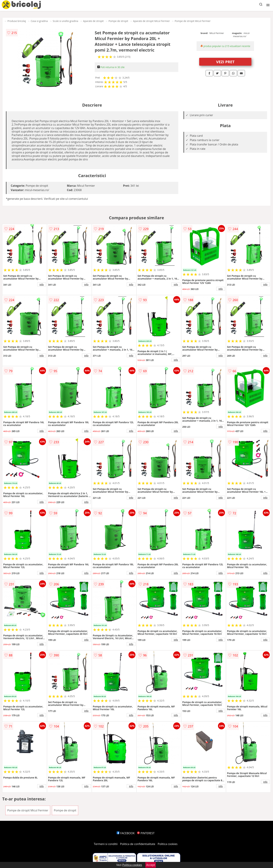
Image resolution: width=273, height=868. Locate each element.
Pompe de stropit (118, 21)
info (42, 284)
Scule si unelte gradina (65, 21)
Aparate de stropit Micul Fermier (151, 21)
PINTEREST (146, 833)
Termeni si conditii (106, 844)
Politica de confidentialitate (138, 844)
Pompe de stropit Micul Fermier (193, 21)
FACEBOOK (126, 833)
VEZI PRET (225, 62)
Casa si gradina (39, 21)
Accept (151, 865)
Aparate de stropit (93, 21)
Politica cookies (168, 844)
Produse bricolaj (17, 21)
